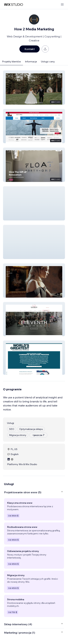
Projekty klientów (11, 62)
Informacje (31, 62)
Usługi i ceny (48, 62)
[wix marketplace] (13, 5)
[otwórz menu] (62, 5)
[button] (34, 88)
